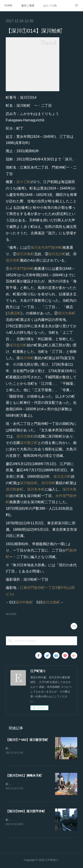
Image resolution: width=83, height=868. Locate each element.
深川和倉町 (15, 489)
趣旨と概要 (28, 6)
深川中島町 (24, 602)
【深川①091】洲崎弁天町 (24, 776)
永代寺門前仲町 (22, 269)
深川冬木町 (36, 489)
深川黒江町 (29, 443)
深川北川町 (57, 254)
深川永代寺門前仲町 (46, 248)
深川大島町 (25, 254)
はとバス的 (50, 6)
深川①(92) (11, 614)
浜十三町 (23, 182)
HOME (8, 6)
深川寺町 (13, 260)
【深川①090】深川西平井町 (25, 812)
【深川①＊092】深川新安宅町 (27, 740)
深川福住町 (29, 483)
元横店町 (14, 313)
